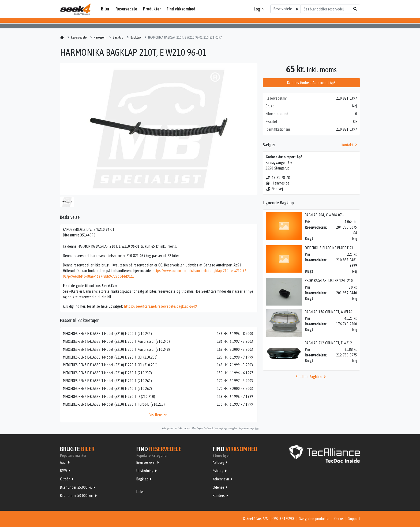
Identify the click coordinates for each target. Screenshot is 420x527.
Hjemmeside (278, 183)
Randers (219, 496)
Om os (339, 519)
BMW (63, 471)
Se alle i (312, 377)
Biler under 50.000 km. (77, 496)
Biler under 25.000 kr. (76, 487)
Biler (105, 9)
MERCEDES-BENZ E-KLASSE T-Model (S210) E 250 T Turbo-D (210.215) (114, 404)
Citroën (65, 479)
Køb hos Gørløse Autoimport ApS (311, 83)
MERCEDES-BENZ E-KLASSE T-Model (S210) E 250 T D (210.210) (109, 397)
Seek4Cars (75, 9)
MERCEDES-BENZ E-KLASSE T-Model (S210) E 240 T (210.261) (107, 381)
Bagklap (142, 479)
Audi (63, 462)
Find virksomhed (181, 9)
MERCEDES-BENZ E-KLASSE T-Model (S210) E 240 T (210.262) (107, 389)
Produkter (152, 9)
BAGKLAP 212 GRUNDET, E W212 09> (332, 343)
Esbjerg (218, 471)
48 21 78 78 (278, 178)
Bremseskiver (146, 462)
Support (354, 519)
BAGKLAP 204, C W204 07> (324, 215)
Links (140, 492)
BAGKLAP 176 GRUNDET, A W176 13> (332, 312)
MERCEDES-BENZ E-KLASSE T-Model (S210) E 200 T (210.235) (107, 334)
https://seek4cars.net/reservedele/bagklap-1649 (160, 306)
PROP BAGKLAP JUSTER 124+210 (329, 281)
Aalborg (218, 462)
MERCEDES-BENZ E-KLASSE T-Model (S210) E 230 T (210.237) (107, 373)
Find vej (274, 189)
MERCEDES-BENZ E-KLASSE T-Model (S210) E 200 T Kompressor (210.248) (116, 349)
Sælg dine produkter (314, 519)
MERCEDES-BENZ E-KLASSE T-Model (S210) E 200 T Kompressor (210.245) (116, 341)
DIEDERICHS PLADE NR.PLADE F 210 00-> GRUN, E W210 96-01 (350, 248)
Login (259, 9)
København (221, 479)
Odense (218, 487)
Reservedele (126, 9)
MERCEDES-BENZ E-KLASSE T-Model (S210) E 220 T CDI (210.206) (110, 357)
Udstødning (145, 471)
